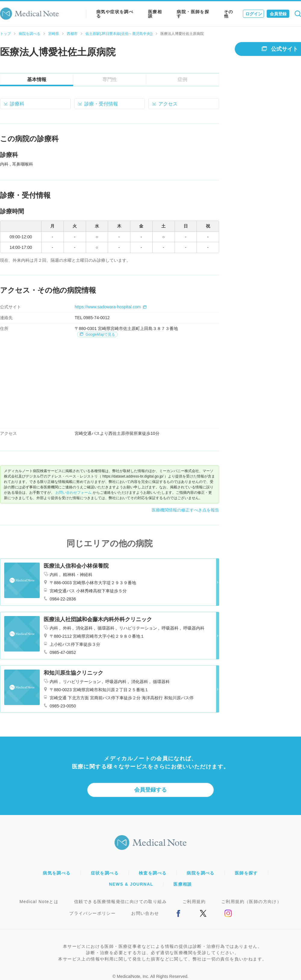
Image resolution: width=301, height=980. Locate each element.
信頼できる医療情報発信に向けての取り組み (120, 902)
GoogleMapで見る (97, 334)
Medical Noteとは (39, 902)
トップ (5, 34)
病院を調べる (29, 34)
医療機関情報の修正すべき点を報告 (185, 510)
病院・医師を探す (193, 14)
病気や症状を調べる (115, 14)
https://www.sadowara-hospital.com (111, 307)
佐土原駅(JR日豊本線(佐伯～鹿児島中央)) (119, 34)
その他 (229, 14)
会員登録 (278, 14)
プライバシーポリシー (92, 913)
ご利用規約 (194, 902)
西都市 (72, 34)
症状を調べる (105, 873)
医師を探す (246, 873)
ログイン (254, 14)
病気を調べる (57, 873)
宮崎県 (54, 34)
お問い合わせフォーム (73, 493)
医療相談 (155, 14)
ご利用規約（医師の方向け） (251, 902)
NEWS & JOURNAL (131, 884)
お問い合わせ (145, 913)
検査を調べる (153, 873)
